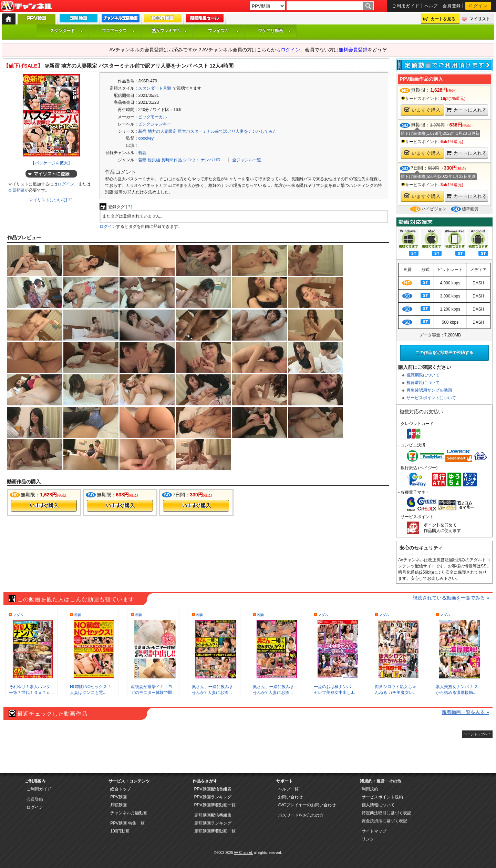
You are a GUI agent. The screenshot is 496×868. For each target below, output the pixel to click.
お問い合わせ (290, 797)
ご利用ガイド (406, 6)
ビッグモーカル (153, 117)
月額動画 (118, 805)
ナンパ (207, 160)
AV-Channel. (243, 853)
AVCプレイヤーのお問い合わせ (307, 805)
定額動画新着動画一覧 (215, 831)
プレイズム (224, 31)
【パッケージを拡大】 (51, 163)
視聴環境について (423, 383)
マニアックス (118, 31)
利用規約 (370, 789)
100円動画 (120, 831)
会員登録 (452, 6)
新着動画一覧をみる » (465, 712)
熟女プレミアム (169, 31)
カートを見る (443, 19)
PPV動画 (118, 797)
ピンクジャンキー (155, 124)
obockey (146, 138)
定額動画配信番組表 (213, 815)
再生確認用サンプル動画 (429, 390)
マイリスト (480, 19)
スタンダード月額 (155, 88)
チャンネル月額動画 (129, 813)
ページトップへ (476, 734)
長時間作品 (172, 160)
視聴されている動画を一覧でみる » (451, 598)
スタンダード (66, 31)
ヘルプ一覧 (288, 789)
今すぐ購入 (44, 506)
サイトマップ (374, 831)
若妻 (142, 153)
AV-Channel (27, 6)
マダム (18, 615)
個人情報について (378, 805)
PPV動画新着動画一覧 (215, 805)
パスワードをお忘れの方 (301, 815)
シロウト (191, 160)
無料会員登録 (353, 50)
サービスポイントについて (431, 398)
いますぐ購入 (422, 110)
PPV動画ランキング (213, 797)
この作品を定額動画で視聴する (444, 353)
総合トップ (121, 789)
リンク (368, 839)
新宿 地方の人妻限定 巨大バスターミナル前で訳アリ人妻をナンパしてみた (208, 131)
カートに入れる (467, 110)
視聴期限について (423, 375)
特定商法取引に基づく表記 (386, 813)
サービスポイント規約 (382, 797)
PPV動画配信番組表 (213, 789)
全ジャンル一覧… (249, 160)
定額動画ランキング (213, 823)
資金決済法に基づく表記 (384, 821)
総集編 (154, 160)
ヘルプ (431, 6)
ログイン (478, 6)
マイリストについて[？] (51, 200)
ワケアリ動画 (275, 31)
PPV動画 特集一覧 (127, 823)
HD (217, 160)
